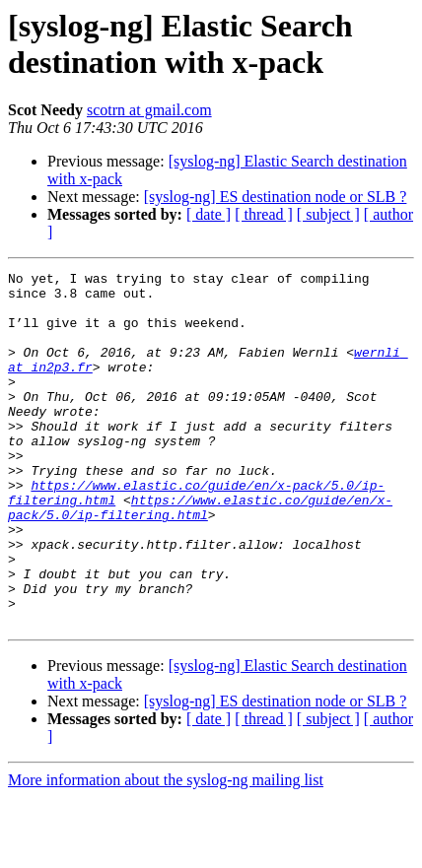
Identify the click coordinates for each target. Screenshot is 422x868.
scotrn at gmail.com (149, 110)
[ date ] (209, 214)
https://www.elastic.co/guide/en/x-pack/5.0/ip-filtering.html (200, 556)
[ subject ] (328, 214)
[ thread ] (264, 214)
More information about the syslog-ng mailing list (166, 851)
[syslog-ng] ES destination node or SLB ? (276, 197)
